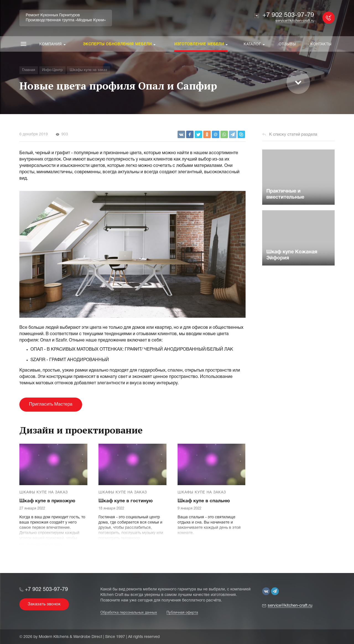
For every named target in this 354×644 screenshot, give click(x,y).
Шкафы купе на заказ (44, 493)
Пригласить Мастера (51, 404)
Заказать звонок (44, 604)
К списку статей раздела (293, 135)
